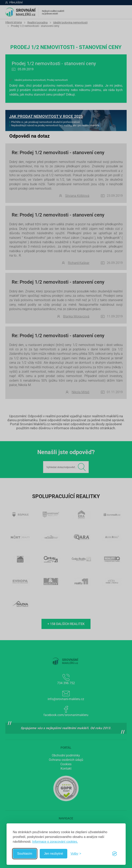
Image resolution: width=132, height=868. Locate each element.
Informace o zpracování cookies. (55, 842)
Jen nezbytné (53, 854)
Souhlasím (25, 854)
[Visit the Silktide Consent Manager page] (115, 854)
